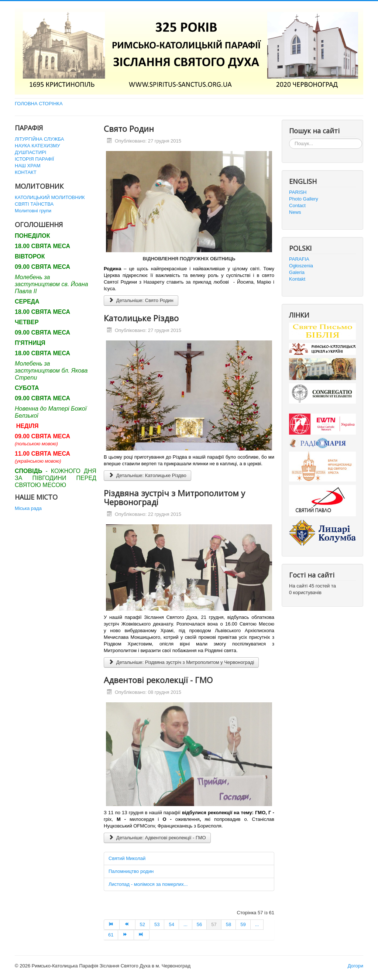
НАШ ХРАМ (28, 166)
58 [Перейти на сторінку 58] (228, 924)
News (295, 212)
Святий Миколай (127, 858)
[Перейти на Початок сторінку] (112, 925)
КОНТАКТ (26, 172)
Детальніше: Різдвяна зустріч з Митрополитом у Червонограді (181, 662)
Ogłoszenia (301, 266)
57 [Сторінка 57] (214, 924)
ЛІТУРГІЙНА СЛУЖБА (39, 139)
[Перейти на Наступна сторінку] (126, 935)
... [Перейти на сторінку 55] (185, 924)
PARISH (298, 192)
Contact (297, 205)
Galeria (297, 272)
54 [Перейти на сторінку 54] (171, 924)
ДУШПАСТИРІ (30, 152)
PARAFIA (299, 259)
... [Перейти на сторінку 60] (257, 924)
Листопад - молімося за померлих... (148, 884)
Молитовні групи (33, 211)
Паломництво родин (131, 871)
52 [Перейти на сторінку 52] (142, 924)
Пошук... (289, 139)
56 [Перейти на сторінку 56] (199, 924)
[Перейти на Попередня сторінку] (127, 925)
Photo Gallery (304, 199)
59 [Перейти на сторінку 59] (243, 924)
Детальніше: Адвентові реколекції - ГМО (157, 838)
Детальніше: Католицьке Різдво (147, 475)
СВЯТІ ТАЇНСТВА (34, 204)
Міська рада (28, 508)
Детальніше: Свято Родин (141, 300)
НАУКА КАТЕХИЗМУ (37, 146)
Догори (355, 966)
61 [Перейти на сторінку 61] (111, 935)
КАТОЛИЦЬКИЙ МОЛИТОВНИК (50, 197)
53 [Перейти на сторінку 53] (157, 924)
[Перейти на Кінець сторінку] (142, 935)
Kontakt (297, 279)
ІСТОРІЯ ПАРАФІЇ (34, 159)
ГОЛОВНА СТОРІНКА (39, 104)
